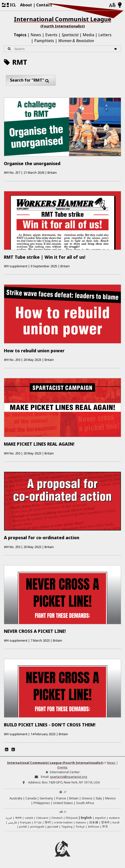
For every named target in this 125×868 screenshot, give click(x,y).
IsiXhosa (93, 826)
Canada (31, 798)
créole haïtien (63, 822)
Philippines (42, 803)
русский (53, 826)
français (25, 822)
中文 (105, 826)
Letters (105, 35)
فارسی (12, 822)
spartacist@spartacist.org (68, 777)
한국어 (105, 822)
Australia (16, 798)
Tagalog (67, 826)
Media (88, 35)
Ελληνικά (72, 818)
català (29, 818)
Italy (99, 798)
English (86, 818)
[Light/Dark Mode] (120, 5)
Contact (44, 5)
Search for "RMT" (31, 80)
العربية (9, 818)
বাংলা (18, 818)
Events (51, 35)
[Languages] (112, 5)
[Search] (116, 49)
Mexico (110, 798)
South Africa (85, 803)
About (26, 5)
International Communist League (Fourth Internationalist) (55, 763)
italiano (81, 822)
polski (23, 826)
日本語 (94, 822)
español (100, 818)
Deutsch (57, 818)
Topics (20, 35)
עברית (38, 822)
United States (63, 803)
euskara (114, 818)
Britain (74, 798)
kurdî (116, 822)
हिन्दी (48, 822)
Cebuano (42, 818)
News (36, 35)
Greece (87, 798)
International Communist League (62, 22)
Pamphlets (44, 41)
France (61, 798)
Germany (46, 798)
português (37, 826)
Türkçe (80, 826)
